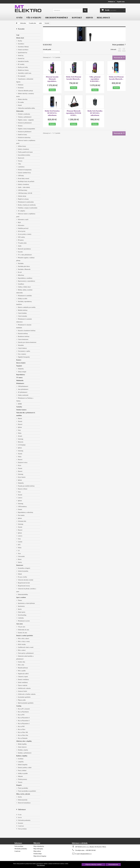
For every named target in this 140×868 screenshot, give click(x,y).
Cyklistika (21, 618)
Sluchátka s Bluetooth (24, 269)
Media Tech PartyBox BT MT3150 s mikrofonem (95, 113)
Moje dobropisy (38, 849)
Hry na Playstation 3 (24, 721)
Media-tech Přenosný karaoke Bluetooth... (116, 78)
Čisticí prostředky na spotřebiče (27, 791)
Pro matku (21, 102)
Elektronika (23, 23)
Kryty (19, 465)
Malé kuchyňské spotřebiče (26, 703)
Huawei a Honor (22, 489)
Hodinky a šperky (23, 750)
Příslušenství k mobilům (25, 296)
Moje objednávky (39, 846)
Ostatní (20, 509)
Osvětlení (20, 759)
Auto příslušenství (23, 389)
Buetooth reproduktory (24, 249)
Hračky (20, 41)
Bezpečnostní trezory (24, 586)
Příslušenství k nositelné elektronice (24, 320)
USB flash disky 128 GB (25, 193)
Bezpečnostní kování (24, 583)
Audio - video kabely (24, 187)
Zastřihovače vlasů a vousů (25, 647)
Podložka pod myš (23, 228)
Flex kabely (21, 515)
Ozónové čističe (22, 691)
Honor (20, 559)
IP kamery (21, 240)
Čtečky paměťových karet (25, 152)
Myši (19, 222)
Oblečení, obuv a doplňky (24, 741)
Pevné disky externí (23, 178)
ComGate (21, 826)
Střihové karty (22, 146)
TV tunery (20, 378)
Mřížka (120, 50)
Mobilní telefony (23, 310)
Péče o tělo (21, 665)
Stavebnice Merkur (23, 47)
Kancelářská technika (24, 155)
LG (19, 551)
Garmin (20, 542)
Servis (89, 18)
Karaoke (20, 252)
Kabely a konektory (23, 149)
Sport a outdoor (21, 597)
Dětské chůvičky (22, 99)
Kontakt (77, 18)
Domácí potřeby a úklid (24, 768)
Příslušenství (20, 383)
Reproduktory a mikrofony (25, 512)
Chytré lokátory (22, 348)
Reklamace (103, 18)
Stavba (20, 797)
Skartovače (21, 158)
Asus (19, 553)
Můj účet (37, 843)
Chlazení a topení (23, 677)
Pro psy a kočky (22, 577)
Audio (40, 23)
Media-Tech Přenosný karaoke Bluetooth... (74, 78)
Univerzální (21, 556)
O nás (19, 18)
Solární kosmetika (23, 571)
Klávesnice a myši (23, 219)
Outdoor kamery (21, 410)
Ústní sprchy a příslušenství (26, 653)
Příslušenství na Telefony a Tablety (25, 399)
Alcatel (20, 436)
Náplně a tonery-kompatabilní (26, 129)
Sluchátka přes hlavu (24, 266)
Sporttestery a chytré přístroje (26, 603)
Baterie (20, 418)
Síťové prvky (21, 231)
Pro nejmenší (21, 76)
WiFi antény (21, 237)
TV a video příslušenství (25, 255)
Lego (18, 35)
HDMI (20, 404)
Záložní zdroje (22, 196)
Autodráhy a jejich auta (24, 73)
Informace (22, 809)
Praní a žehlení (22, 770)
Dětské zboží (20, 38)
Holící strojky (22, 644)
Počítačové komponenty (25, 170)
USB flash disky (22, 190)
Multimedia (20, 380)
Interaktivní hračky (23, 61)
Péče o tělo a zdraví (23, 638)
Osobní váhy (21, 662)
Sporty (20, 609)
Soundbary (21, 284)
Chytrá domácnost (23, 339)
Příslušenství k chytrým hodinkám (24, 326)
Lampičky (21, 762)
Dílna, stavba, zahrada (23, 794)
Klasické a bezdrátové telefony (27, 331)
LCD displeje (22, 445)
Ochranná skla (22, 521)
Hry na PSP (21, 726)
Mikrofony (21, 275)
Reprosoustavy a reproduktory (26, 281)
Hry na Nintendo (23, 738)
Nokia (19, 433)
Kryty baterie (21, 477)
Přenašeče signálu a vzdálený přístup (25, 259)
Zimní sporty (21, 612)
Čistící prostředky (23, 788)
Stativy (20, 562)
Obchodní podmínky (57, 18)
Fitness (20, 600)
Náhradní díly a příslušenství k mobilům (26, 414)
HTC (19, 545)
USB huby (21, 176)
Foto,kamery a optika (24, 351)
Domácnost (20, 565)
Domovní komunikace (24, 803)
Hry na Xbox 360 (23, 732)
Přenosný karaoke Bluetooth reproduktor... (52, 79)
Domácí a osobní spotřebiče (25, 636)
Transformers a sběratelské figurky (25, 80)
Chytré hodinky (22, 313)
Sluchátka (21, 263)
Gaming (19, 706)
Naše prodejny (22, 829)
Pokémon (20, 85)
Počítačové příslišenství (24, 132)
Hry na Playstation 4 (24, 718)
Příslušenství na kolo (24, 621)
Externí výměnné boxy (24, 173)
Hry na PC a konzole (24, 709)
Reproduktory (21, 375)
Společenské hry (22, 53)
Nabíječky (21, 369)
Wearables (21, 345)
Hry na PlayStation (23, 712)
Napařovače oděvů (23, 674)
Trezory (20, 161)
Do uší (20, 272)
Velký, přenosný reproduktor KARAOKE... (95, 79)
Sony (19, 430)
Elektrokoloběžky (23, 594)
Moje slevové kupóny (40, 856)
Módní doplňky (22, 744)
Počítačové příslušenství (25, 123)
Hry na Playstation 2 (24, 724)
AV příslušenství (22, 392)
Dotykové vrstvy (22, 462)
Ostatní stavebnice (23, 50)
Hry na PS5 (21, 715)
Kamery (19, 360)
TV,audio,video (32, 23)
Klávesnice (21, 225)
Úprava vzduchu (22, 685)
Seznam (124, 50)
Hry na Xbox (21, 729)
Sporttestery (21, 606)
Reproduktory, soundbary (25, 278)
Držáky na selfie (22, 299)
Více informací (41, 865)
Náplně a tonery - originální (26, 120)
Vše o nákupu (34, 18)
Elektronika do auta (23, 630)
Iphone (20, 427)
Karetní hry (21, 58)
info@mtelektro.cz (86, 854)
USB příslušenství (23, 386)
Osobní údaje (38, 854)
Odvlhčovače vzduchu (24, 688)
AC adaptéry (21, 211)
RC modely (21, 64)
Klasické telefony (23, 333)
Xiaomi (20, 421)
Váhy (19, 164)
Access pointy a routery (24, 234)
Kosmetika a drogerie (24, 568)
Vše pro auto (21, 627)
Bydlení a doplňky (22, 756)
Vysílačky (19, 407)
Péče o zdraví (22, 650)
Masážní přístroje (23, 668)
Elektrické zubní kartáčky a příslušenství (25, 658)
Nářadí (20, 574)
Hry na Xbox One (23, 735)
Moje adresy (37, 851)
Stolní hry (21, 55)
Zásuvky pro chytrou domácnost (27, 342)
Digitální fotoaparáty (24, 357)
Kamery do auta (22, 633)
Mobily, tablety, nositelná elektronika (24, 291)
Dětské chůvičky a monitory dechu (25, 95)
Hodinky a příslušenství (24, 753)
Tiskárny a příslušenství (25, 117)
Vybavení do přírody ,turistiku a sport (26, 590)
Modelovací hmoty (23, 70)
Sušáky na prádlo (23, 773)
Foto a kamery (22, 354)
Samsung (20, 439)
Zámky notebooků (23, 395)
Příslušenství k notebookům (26, 202)
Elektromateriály (23, 800)
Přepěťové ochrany (23, 199)
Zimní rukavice (22, 747)
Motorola (20, 442)
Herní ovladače (21, 363)
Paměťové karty (22, 135)
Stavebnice (21, 44)
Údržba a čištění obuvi (24, 287)
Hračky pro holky (23, 67)
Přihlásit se (112, 2)
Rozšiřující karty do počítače (26, 181)
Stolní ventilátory (23, 682)
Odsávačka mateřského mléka (26, 108)
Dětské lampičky (23, 765)
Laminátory (21, 167)
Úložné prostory (22, 779)
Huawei (20, 424)
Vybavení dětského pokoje (25, 91)
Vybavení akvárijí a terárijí (25, 580)
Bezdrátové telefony (23, 336)
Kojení (20, 105)
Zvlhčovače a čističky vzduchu (27, 694)
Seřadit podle (47, 49)
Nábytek (20, 776)
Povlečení (21, 88)
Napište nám (121, 2)
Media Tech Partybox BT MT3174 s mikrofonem (52, 113)
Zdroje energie (22, 372)
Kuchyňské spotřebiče (24, 697)
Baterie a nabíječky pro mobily (27, 307)
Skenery (20, 126)
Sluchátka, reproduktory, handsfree (24, 303)
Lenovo (20, 498)
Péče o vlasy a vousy (24, 641)
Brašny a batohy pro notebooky (27, 205)
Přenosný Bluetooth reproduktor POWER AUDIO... (74, 113)
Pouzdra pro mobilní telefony (26, 486)
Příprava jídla (22, 700)
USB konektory (22, 506)
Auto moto (20, 624)
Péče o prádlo (22, 671)
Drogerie (19, 785)
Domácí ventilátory (23, 679)
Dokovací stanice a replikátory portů (26, 142)
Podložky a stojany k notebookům (27, 208)
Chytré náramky (22, 316)
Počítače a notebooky (24, 114)
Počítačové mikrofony (24, 137)
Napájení (19, 366)
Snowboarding (22, 615)
